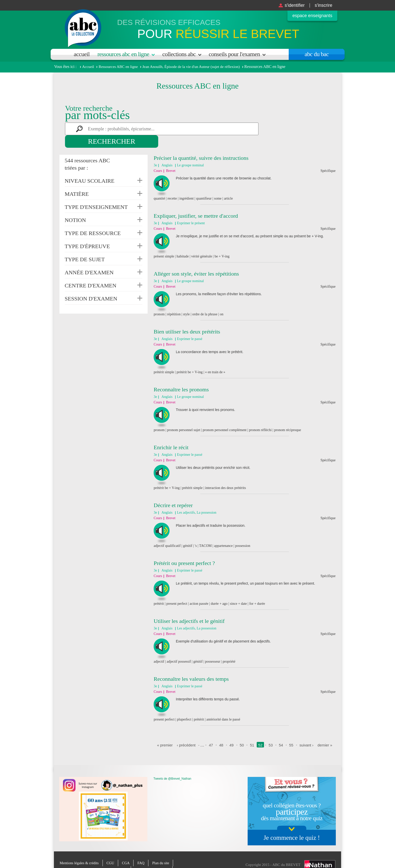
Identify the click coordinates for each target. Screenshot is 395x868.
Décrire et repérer (173, 493)
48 (221, 732)
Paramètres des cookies (155, 857)
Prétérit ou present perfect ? (184, 551)
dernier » (326, 732)
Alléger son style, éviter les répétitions (196, 261)
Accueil (82, 54)
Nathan (320, 852)
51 (252, 732)
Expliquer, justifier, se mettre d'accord (196, 203)
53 (271, 732)
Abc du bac (317, 54)
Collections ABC (179, 54)
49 (231, 732)
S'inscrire (322, 5)
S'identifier (291, 5)
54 (281, 732)
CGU (112, 850)
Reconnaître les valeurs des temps (191, 666)
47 (211, 732)
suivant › (307, 732)
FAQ (143, 850)
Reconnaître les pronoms (181, 377)
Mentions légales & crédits (80, 850)
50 (242, 732)
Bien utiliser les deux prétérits (187, 319)
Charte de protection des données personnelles (95, 857)
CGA (128, 850)
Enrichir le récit (171, 435)
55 (292, 732)
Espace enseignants (310, 16)
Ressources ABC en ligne (123, 54)
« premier (164, 732)
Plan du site (163, 850)
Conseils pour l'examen (234, 54)
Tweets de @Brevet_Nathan (172, 766)
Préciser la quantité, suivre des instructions (201, 145)
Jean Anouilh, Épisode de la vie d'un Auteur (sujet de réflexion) (196, 67)
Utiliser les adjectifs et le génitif (189, 608)
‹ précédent (186, 732)
